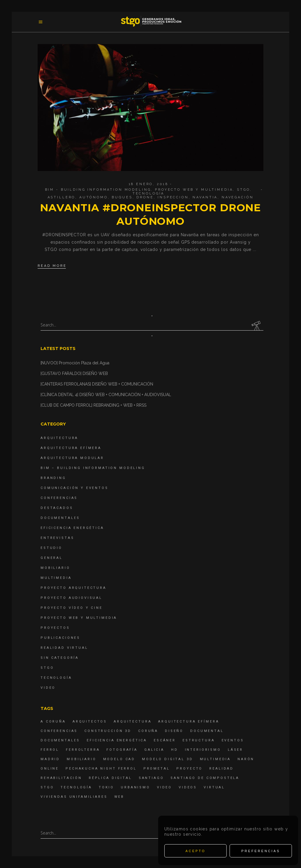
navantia (205, 197)
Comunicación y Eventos (75, 488)
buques (122, 197)
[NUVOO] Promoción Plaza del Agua (75, 363)
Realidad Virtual (64, 648)
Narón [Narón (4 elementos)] (246, 759)
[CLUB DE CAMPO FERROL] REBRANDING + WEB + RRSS (93, 405)
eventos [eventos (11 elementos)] (233, 740)
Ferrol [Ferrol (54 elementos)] (50, 750)
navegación (238, 197)
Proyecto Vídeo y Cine (72, 608)
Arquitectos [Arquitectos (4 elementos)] (90, 722)
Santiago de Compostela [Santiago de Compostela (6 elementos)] (205, 778)
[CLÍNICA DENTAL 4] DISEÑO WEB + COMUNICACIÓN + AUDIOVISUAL (106, 395)
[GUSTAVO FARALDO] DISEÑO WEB (74, 373)
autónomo (94, 197)
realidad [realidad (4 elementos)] (221, 769)
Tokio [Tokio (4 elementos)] (106, 787)
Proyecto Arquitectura (73, 588)
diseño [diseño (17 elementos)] (174, 731)
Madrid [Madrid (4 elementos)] (50, 759)
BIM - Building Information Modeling (98, 190)
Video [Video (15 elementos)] (164, 787)
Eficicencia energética (72, 528)
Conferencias (59, 498)
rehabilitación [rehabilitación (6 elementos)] (61, 778)
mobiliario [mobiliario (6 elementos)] (82, 759)
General (52, 558)
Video (48, 688)
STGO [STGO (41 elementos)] (47, 787)
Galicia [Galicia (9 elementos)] (154, 750)
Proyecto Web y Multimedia (194, 190)
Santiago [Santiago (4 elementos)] (151, 778)
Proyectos (55, 628)
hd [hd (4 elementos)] (175, 750)
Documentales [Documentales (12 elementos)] (60, 740)
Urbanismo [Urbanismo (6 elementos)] (136, 787)
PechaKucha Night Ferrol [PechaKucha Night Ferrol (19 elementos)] (101, 769)
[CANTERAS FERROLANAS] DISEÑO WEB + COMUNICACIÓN (97, 384)
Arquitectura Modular (72, 458)
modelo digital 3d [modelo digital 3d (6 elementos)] (167, 759)
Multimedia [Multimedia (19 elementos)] (215, 759)
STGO (243, 190)
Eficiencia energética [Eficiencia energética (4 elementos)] (117, 740)
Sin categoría (60, 658)
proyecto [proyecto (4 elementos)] (189, 769)
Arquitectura (59, 438)
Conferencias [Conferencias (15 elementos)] (59, 731)
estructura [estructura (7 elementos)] (199, 740)
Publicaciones (60, 638)
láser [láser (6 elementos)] (235, 750)
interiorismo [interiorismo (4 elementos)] (203, 750)
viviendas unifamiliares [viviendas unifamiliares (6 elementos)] (74, 797)
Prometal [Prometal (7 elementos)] (157, 769)
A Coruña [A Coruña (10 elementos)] (53, 722)
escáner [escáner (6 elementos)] (165, 740)
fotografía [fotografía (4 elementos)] (122, 750)
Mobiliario (55, 568)
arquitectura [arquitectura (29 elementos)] (133, 722)
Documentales (60, 518)
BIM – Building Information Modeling (93, 468)
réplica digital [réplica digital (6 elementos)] (110, 778)
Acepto (195, 851)
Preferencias (261, 851)
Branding (53, 478)
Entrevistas (57, 538)
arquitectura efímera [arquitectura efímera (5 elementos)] (189, 722)
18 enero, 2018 (149, 184)
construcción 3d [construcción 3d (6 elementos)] (108, 731)
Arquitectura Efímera (71, 448)
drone (145, 197)
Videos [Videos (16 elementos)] (188, 787)
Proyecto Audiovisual (71, 598)
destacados (57, 508)
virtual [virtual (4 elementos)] (214, 787)
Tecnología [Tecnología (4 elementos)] (76, 787)
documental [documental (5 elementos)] (207, 731)
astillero (62, 197)
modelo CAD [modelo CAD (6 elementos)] (119, 759)
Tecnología (149, 193)
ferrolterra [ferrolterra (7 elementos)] (83, 750)
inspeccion (173, 197)
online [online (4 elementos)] (50, 769)
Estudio (51, 548)
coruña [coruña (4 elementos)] (148, 731)
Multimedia (56, 578)
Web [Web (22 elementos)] (119, 797)
